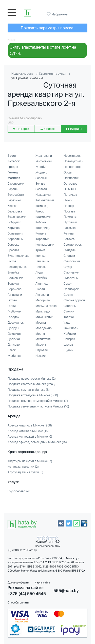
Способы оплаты (18, 603)
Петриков (70, 195)
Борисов (14, 228)
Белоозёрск (16, 195)
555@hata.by (66, 591)
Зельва (40, 184)
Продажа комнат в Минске (29, 390)
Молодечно (44, 328)
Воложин (14, 284)
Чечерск (69, 339)
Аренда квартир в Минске (30, 425)
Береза (12, 206)
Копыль (41, 233)
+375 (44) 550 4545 (27, 594)
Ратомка (70, 228)
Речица (69, 233)
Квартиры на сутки (52, 74)
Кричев (40, 250)
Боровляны (15, 239)
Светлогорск (73, 245)
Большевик (15, 233)
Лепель (41, 267)
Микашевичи (44, 317)
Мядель (41, 345)
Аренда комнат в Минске (28, 431)
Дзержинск (16, 323)
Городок (13, 317)
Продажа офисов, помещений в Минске (38, 401)
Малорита (43, 300)
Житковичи (44, 161)
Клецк (40, 211)
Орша (68, 172)
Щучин (68, 350)
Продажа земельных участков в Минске (38, 406)
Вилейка (13, 272)
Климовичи (43, 217)
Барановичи (16, 184)
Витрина (74, 129)
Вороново (15, 289)
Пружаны (70, 217)
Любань (41, 289)
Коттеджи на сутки (23, 467)
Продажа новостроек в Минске (32, 379)
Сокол (68, 284)
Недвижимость (22, 74)
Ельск (12, 350)
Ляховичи (42, 295)
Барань (13, 189)
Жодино (41, 172)
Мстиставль (44, 339)
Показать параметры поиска (47, 28)
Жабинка (14, 356)
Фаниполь (71, 328)
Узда (67, 323)
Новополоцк (72, 167)
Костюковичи (45, 245)
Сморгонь (71, 278)
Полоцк (69, 206)
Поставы (70, 211)
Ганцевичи (15, 295)
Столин (69, 311)
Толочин (70, 317)
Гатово (12, 300)
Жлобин (41, 167)
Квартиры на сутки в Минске (30, 461)
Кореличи (42, 239)
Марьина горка (46, 306)
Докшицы (14, 334)
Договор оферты (18, 583)
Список (48, 129)
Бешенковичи (17, 217)
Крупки (41, 256)
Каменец (42, 206)
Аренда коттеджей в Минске (30, 437)
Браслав (13, 250)
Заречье (41, 178)
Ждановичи (44, 156)
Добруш (13, 328)
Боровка (13, 245)
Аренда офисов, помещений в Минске (37, 442)
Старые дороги (74, 300)
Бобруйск (14, 222)
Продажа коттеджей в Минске (33, 395)
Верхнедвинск (17, 267)
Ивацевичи (43, 195)
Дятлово (14, 345)
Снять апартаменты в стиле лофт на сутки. (43, 50)
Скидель (70, 250)
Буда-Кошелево (18, 256)
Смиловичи (72, 261)
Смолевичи (72, 272)
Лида (39, 272)
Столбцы (70, 306)
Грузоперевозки (19, 491)
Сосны (68, 295)
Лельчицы (42, 261)
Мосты (40, 334)
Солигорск (71, 289)
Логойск (41, 278)
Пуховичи (70, 222)
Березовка (15, 211)
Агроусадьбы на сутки (25, 472)
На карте (21, 129)
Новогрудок (72, 156)
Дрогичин (15, 339)
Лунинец (42, 284)
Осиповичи (71, 178)
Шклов (68, 345)
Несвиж (41, 356)
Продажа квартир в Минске (32, 384)
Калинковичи (45, 200)
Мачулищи (43, 311)
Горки (12, 306)
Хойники (70, 334)
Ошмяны (70, 189)
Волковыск (15, 278)
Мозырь (41, 323)
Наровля (42, 350)
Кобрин (41, 222)
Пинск (68, 200)
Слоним (69, 256)
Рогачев (69, 239)
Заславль (42, 189)
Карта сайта (43, 583)
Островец (70, 184)
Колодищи (43, 228)
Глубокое (14, 311)
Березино (14, 200)
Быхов (12, 261)
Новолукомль (73, 161)
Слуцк (68, 267)
